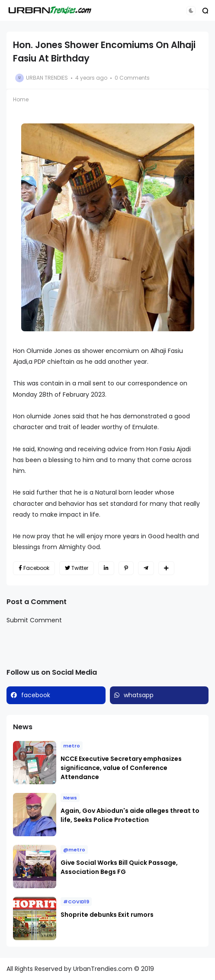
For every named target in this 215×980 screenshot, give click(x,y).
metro (72, 746)
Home (21, 99)
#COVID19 (76, 902)
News (70, 798)
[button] (191, 11)
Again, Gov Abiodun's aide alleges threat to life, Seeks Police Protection (130, 815)
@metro (74, 850)
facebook (36, 695)
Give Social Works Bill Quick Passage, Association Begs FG (119, 867)
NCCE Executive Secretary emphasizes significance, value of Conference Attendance (121, 768)
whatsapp (139, 695)
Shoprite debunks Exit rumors (107, 915)
